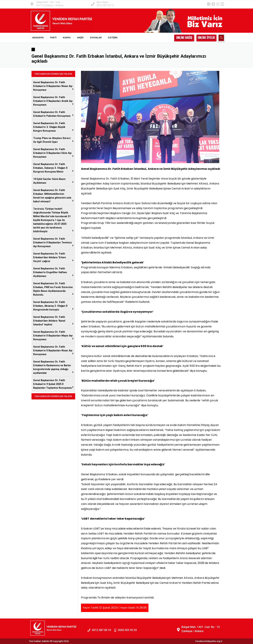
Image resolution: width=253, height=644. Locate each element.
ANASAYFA (38, 38)
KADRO (67, 38)
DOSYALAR (96, 38)
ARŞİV (80, 38)
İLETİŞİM (113, 38)
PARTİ (53, 38)
